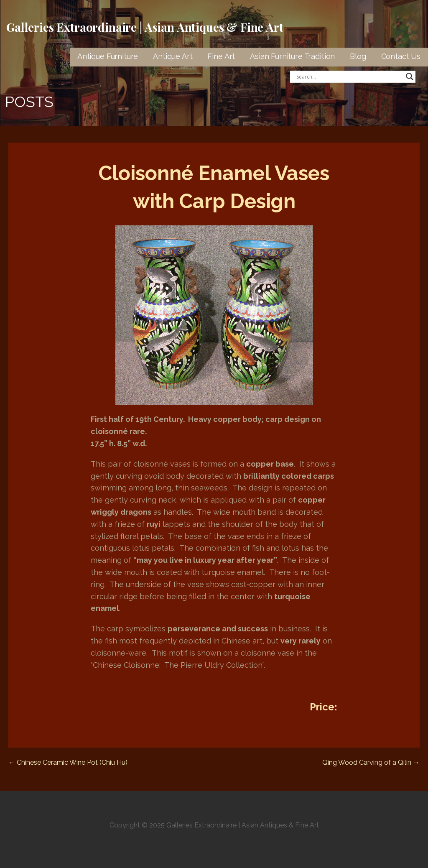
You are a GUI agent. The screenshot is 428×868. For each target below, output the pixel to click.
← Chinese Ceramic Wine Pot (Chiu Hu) (68, 762)
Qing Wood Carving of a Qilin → (371, 762)
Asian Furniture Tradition (292, 56)
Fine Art (221, 56)
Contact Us (401, 56)
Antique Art (173, 56)
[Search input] (349, 77)
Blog (358, 56)
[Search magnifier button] (410, 77)
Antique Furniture (108, 56)
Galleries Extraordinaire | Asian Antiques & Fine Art (145, 27)
